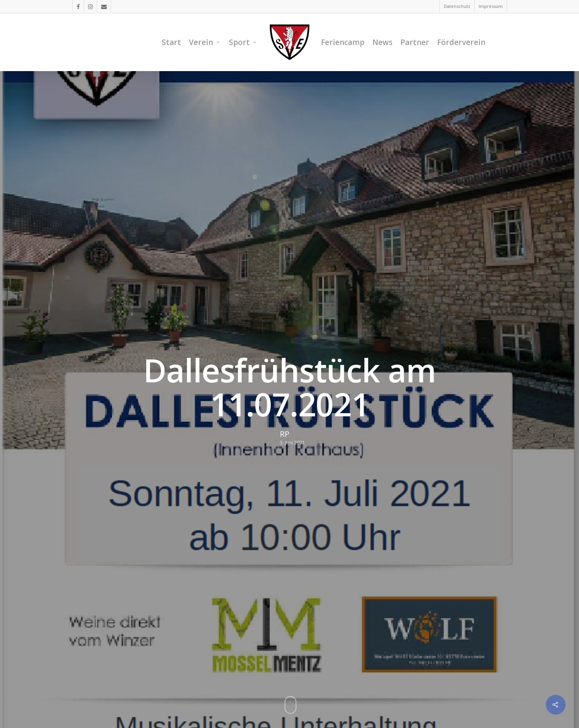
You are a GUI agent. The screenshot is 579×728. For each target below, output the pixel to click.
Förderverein (461, 42)
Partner (415, 42)
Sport (243, 42)
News (382, 42)
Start (171, 42)
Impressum (491, 6)
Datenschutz (457, 6)
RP (285, 434)
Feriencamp (343, 42)
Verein (205, 42)
